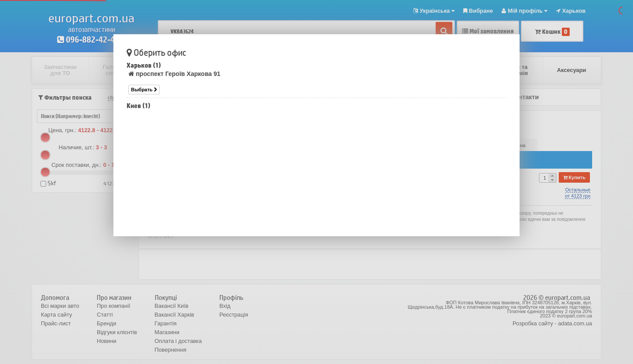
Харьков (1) (144, 65)
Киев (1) (138, 106)
